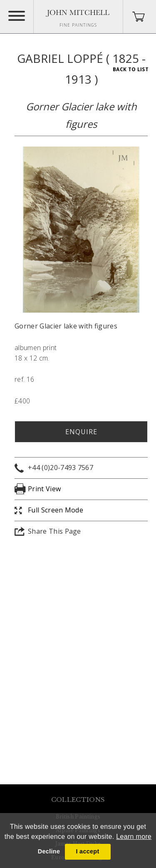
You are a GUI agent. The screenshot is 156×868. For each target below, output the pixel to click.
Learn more (134, 837)
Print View (44, 489)
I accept (87, 851)
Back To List (131, 69)
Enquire (81, 432)
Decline (49, 851)
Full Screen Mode (56, 510)
